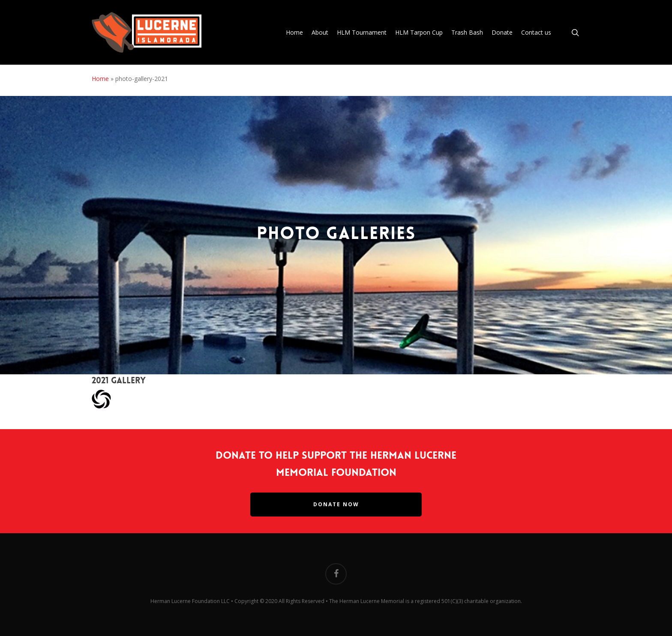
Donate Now (336, 504)
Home (100, 79)
